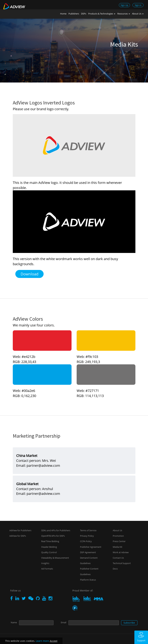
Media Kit (118, 547)
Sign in (138, 5)
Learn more (42, 641)
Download (29, 274)
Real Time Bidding (50, 541)
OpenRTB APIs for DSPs (53, 536)
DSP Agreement (88, 552)
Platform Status (88, 580)
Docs (115, 569)
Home (63, 14)
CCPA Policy (86, 541)
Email (64, 622)
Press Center (119, 541)
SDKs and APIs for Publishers (56, 530)
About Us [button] (138, 14)
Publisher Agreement (91, 547)
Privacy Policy (87, 536)
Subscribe (129, 623)
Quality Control (49, 552)
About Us (117, 530)
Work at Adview (121, 552)
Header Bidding (49, 547)
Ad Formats (47, 569)
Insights (45, 563)
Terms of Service (88, 530)
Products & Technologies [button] (102, 14)
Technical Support (122, 563)
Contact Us (118, 558)
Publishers (74, 14)
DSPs (84, 14)
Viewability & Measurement (55, 558)
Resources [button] (124, 14)
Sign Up (124, 5)
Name (14, 622)
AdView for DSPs (18, 536)
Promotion (118, 536)
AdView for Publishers (20, 530)
